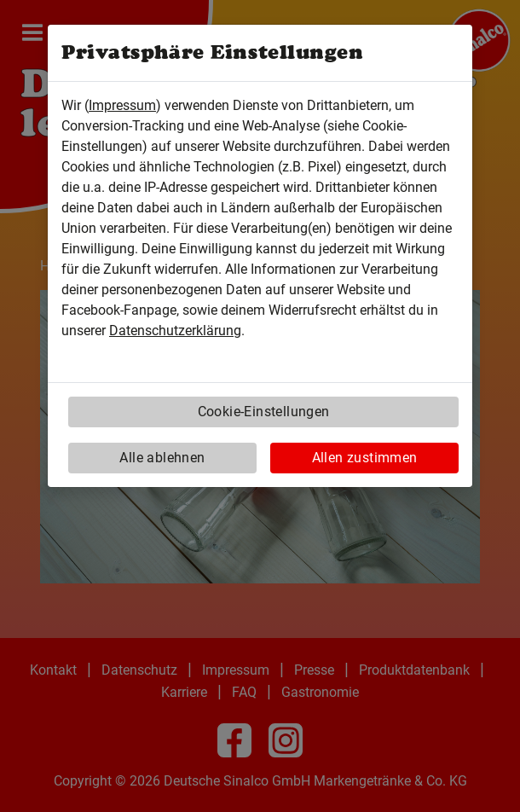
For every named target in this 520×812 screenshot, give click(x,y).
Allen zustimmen (365, 458)
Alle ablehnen (162, 458)
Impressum (122, 105)
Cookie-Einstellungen (264, 412)
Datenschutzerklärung (175, 331)
